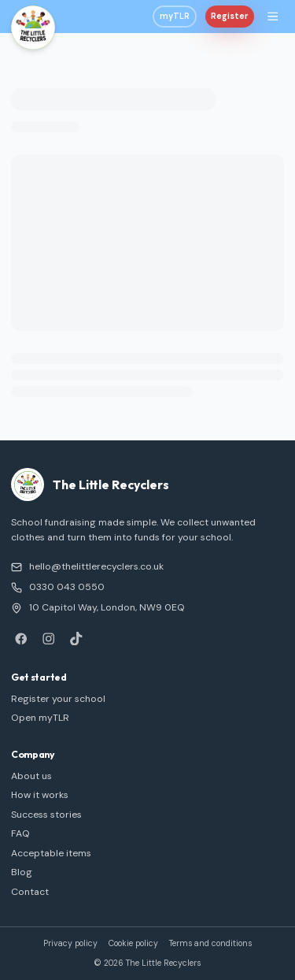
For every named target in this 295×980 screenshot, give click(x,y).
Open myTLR (40, 718)
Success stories (46, 815)
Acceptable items (51, 853)
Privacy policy (70, 943)
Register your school (58, 699)
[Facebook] (21, 638)
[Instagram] (48, 638)
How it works (40, 795)
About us (31, 776)
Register (230, 16)
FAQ (20, 833)
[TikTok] (76, 638)
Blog (22, 872)
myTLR (175, 16)
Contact (30, 892)
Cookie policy (133, 943)
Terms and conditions (210, 943)
